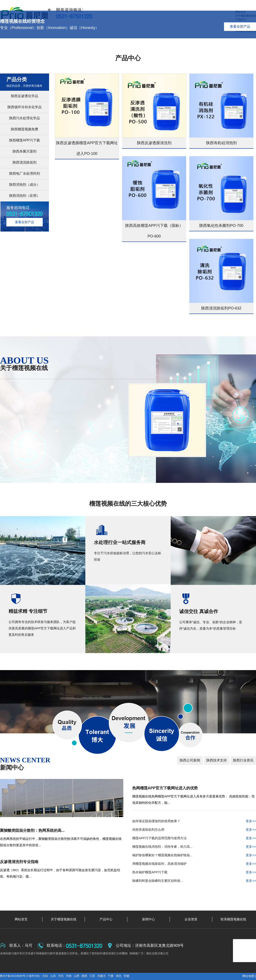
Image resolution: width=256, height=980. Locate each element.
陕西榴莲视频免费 (25, 129)
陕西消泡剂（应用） (25, 196)
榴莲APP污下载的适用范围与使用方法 (194, 838)
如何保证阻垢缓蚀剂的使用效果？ (194, 821)
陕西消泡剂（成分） (25, 185)
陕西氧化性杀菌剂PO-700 (221, 226)
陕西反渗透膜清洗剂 (154, 143)
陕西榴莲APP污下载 (25, 140)
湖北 (119, 976)
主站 (45, 976)
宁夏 (111, 976)
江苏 (92, 976)
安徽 (127, 976)
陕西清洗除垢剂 (25, 162)
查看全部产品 (240, 27)
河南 (69, 976)
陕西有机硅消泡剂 (221, 143)
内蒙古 (102, 976)
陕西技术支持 (217, 760)
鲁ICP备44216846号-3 (14, 976)
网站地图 (248, 976)
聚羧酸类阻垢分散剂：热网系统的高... (32, 830)
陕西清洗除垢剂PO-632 (221, 308)
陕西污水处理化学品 (25, 118)
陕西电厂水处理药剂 (25, 173)
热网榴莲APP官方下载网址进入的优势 (165, 788)
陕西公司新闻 (190, 760)
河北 (61, 976)
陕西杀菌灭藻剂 (25, 151)
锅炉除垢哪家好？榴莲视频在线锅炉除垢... (194, 855)
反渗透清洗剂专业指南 (19, 862)
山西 (77, 976)
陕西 (84, 976)
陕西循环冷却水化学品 (25, 107)
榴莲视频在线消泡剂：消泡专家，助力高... (194, 847)
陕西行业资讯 (243, 760)
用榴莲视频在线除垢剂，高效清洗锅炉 (194, 864)
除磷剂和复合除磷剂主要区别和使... (194, 881)
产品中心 (128, 58)
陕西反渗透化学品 (25, 96)
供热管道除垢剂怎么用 (194, 830)
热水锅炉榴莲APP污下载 (194, 872)
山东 (53, 976)
